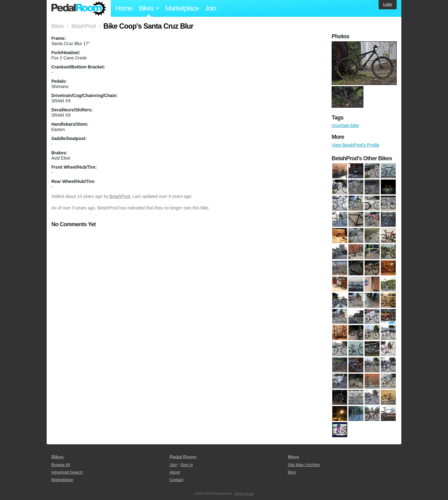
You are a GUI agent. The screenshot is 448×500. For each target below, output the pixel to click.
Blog (292, 472)
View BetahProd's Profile (355, 145)
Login (387, 4)
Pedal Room (79, 8)
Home (124, 8)
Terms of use (244, 493)
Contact (176, 480)
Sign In (187, 465)
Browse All (61, 465)
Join (211, 8)
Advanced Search (67, 472)
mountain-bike (345, 125)
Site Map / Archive (304, 465)
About (175, 472)
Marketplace (182, 8)
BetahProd (120, 196)
